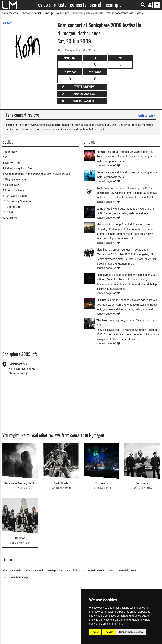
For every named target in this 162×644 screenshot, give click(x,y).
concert (74, 25)
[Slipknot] (89, 303)
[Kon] (89, 175)
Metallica (102, 250)
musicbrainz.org (18, 577)
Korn (62, 25)
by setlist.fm (10, 218)
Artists (60, 5)
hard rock (64, 571)
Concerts (78, 5)
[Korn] (89, 191)
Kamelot (101, 152)
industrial (79, 571)
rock (134, 571)
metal (111, 571)
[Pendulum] (89, 278)
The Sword (103, 321)
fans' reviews (10, 13)
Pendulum (102, 275)
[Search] (143, 5)
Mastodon (102, 225)
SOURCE (7, 23)
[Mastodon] (89, 228)
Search (96, 5)
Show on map (17, 373)
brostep (51, 571)
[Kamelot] (89, 155)
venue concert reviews (120, 13)
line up (49, 13)
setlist (37, 13)
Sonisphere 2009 (19, 364)
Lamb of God (104, 209)
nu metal (123, 571)
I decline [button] (109, 632)
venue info (63, 13)
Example (114, 5)
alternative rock (34, 571)
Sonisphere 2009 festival (113, 25)
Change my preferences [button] (131, 632)
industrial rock (96, 571)
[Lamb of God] (89, 212)
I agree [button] (95, 632)
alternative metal (12, 571)
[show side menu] (157, 5)
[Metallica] (89, 253)
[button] (150, 5)
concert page (104, 166)
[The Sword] (89, 324)
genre (140, 13)
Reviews (44, 5)
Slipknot (101, 300)
